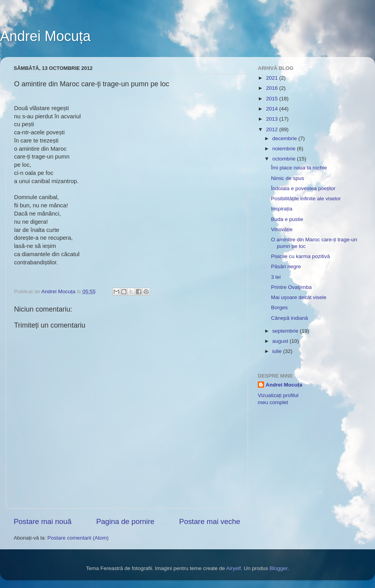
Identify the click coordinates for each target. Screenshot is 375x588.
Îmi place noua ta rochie (299, 168)
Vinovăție (282, 229)
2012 (273, 129)
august (281, 341)
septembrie (286, 331)
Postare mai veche (210, 521)
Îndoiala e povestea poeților (303, 188)
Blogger (279, 568)
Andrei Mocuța (45, 36)
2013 (273, 119)
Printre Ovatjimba (291, 287)
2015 (273, 99)
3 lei (276, 277)
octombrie (285, 159)
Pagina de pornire (125, 521)
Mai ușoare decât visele (299, 297)
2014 (273, 109)
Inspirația (282, 209)
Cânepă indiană (290, 318)
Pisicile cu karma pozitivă (301, 256)
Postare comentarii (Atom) (78, 538)
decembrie (285, 138)
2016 (273, 88)
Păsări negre (286, 266)
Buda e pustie (287, 219)
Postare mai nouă (43, 521)
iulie (278, 351)
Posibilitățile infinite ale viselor (306, 199)
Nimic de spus (288, 178)
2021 (273, 78)
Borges (279, 307)
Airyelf (234, 568)
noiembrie (285, 149)
